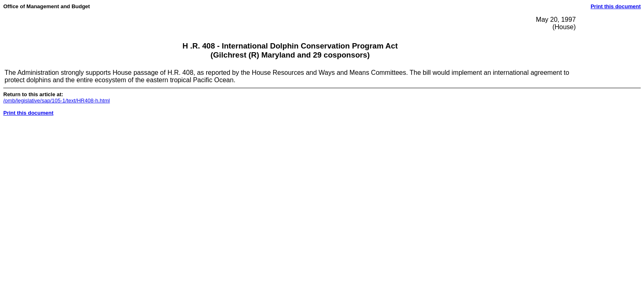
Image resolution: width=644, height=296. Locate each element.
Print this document (616, 6)
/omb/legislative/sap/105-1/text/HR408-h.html (56, 101)
